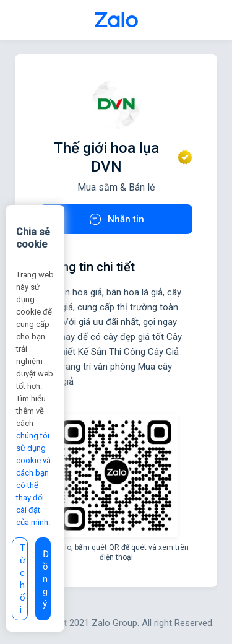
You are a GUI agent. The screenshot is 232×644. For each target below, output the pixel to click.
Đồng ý (46, 579)
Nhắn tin (116, 219)
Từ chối (23, 579)
